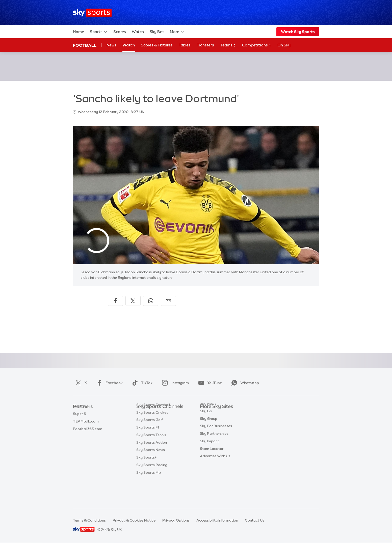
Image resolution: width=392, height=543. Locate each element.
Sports (99, 32)
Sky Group (209, 437)
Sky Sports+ (146, 482)
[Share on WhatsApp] (151, 301)
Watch (138, 32)
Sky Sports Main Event (155, 414)
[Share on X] (133, 301)
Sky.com (207, 414)
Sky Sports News (151, 474)
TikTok (141, 383)
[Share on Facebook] (115, 301)
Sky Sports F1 (148, 452)
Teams (228, 45)
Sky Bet (157, 32)
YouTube (209, 383)
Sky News (208, 422)
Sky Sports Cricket (152, 437)
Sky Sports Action (152, 467)
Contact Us (255, 520)
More (177, 32)
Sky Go (206, 429)
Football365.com (88, 437)
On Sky (284, 45)
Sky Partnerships (214, 452)
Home (79, 32)
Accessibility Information (217, 520)
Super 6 (79, 422)
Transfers (205, 45)
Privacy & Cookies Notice (134, 520)
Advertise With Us (215, 474)
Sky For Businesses (216, 444)
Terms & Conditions (89, 520)
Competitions (257, 45)
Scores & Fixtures (157, 45)
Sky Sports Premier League (159, 422)
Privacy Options (176, 520)
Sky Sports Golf (150, 444)
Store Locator (212, 467)
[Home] (92, 13)
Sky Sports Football (153, 429)
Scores (120, 32)
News (111, 45)
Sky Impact (210, 459)
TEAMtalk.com (86, 429)
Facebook (109, 383)
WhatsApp (244, 383)
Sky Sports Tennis (151, 459)
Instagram (174, 383)
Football (85, 45)
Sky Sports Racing (152, 490)
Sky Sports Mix (149, 497)
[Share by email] (168, 301)
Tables (185, 45)
